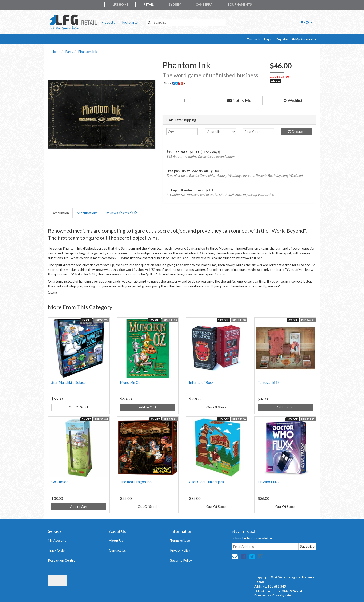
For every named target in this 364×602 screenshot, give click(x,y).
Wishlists (254, 39)
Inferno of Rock (201, 382)
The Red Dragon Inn (136, 482)
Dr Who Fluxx (269, 482)
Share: (175, 83)
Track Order (57, 550)
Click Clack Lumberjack (206, 482)
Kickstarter (130, 22)
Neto (288, 595)
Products (108, 22)
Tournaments (240, 4)
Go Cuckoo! (60, 482)
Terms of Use (180, 540)
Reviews (121, 213)
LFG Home (120, 4)
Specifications (87, 213)
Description (60, 213)
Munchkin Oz (130, 382)
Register (282, 39)
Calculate (297, 131)
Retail (148, 4)
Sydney (175, 4)
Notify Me (239, 100)
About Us (116, 540)
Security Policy (181, 560)
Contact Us (117, 550)
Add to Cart (148, 407)
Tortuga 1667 (269, 382)
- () (306, 22)
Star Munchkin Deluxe (68, 382)
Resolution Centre (62, 560)
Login (268, 39)
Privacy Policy (180, 550)
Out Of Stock (79, 407)
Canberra (204, 4)
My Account (57, 540)
